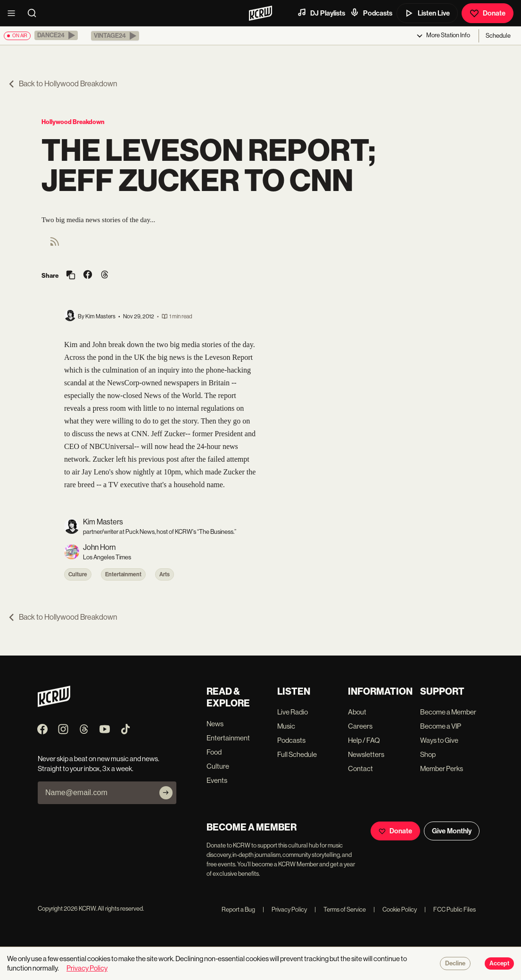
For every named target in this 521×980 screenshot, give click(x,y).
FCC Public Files (450, 909)
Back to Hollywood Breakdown (62, 84)
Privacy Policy (285, 909)
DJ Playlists (321, 13)
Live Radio (293, 712)
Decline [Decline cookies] (455, 963)
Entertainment (123, 574)
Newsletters (366, 754)
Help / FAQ (364, 740)
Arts (165, 574)
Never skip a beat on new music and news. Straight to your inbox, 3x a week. (99, 764)
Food (214, 752)
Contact (360, 768)
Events (217, 780)
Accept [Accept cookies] (499, 963)
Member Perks (442, 768)
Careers (360, 726)
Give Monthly (452, 831)
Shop (428, 754)
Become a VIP (441, 726)
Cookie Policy (395, 909)
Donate (488, 13)
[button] (56, 35)
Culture (78, 574)
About (357, 712)
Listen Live (427, 13)
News (215, 724)
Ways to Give (439, 740)
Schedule (498, 36)
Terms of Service (340, 909)
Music (286, 726)
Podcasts (371, 13)
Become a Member (448, 712)
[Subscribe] (166, 793)
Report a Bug (238, 909)
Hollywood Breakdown (73, 122)
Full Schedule (297, 754)
